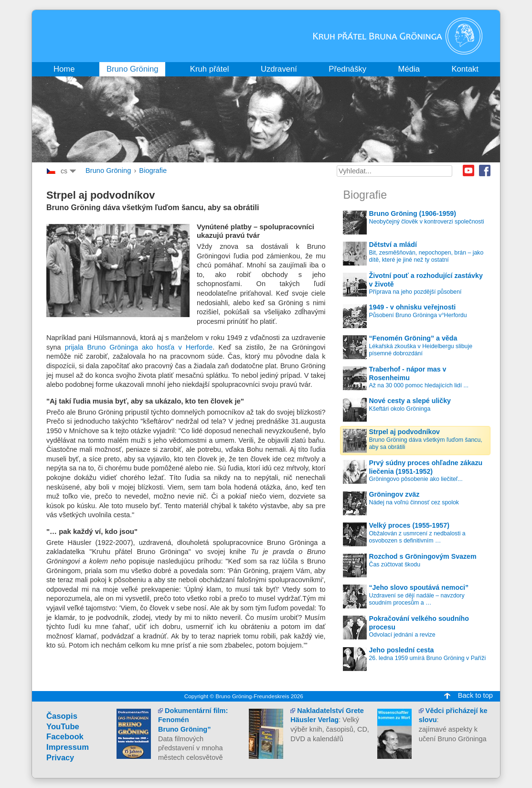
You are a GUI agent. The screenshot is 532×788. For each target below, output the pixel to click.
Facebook (485, 170)
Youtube (468, 170)
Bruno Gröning (108, 170)
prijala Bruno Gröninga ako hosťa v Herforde (139, 347)
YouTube (63, 727)
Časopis (62, 716)
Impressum (68, 747)
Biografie (153, 170)
